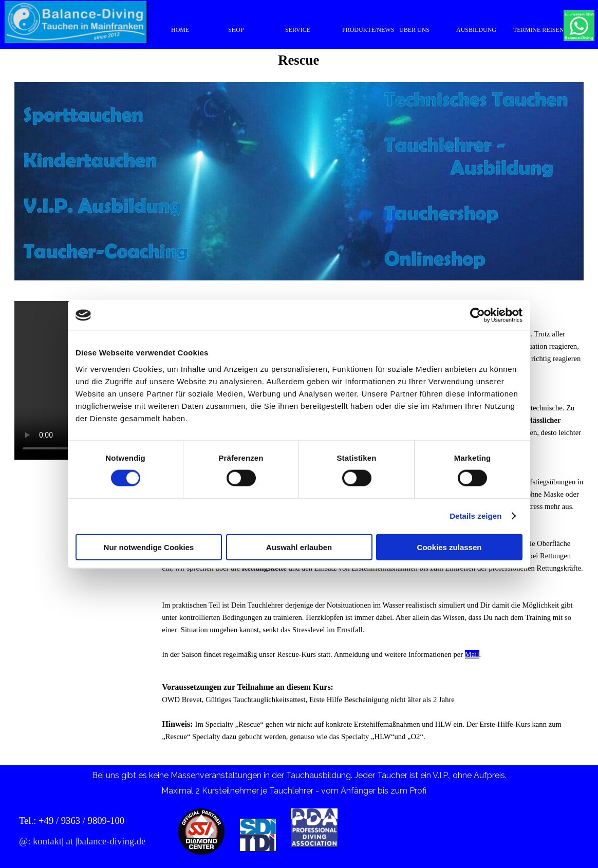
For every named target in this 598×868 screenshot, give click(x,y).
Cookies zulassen (450, 547)
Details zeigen (475, 516)
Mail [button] (472, 654)
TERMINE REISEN (538, 30)
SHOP (236, 30)
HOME (180, 30)
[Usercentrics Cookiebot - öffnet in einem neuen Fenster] (478, 315)
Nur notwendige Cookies (149, 547)
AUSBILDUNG (476, 30)
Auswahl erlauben (299, 547)
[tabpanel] (373, 718)
